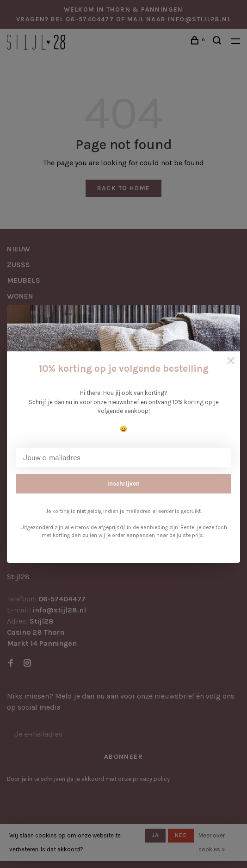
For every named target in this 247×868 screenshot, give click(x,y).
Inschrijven (123, 484)
